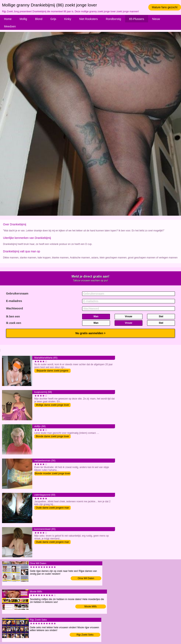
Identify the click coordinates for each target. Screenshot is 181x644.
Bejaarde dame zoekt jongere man (53, 371)
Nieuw (156, 19)
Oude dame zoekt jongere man (53, 508)
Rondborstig (114, 19)
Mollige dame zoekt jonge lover (52, 405)
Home (8, 19)
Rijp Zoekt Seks (85, 635)
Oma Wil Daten (86, 578)
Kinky (68, 19)
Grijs (53, 19)
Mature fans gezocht (165, 7)
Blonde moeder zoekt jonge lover (52, 473)
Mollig (23, 19)
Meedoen (10, 26)
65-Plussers (137, 19)
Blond (39, 19)
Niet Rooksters (89, 19)
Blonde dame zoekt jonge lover (53, 436)
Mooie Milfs (90, 607)
